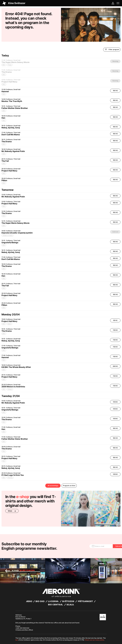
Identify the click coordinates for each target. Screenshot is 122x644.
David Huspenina (37, 629)
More (12, 502)
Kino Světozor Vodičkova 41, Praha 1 (23, 599)
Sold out (115, 223)
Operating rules (51, 631)
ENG (4, 86)
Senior (9, 315)
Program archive (69, 477)
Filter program (112, 41)
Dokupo (10, 381)
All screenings (53, 477)
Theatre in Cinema (7, 227)
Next (114, 552)
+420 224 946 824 (22, 609)
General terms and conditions (25, 631)
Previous (8, 552)
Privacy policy (40, 631)
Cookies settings (62, 631)
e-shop (23, 488)
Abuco (24, 629)
